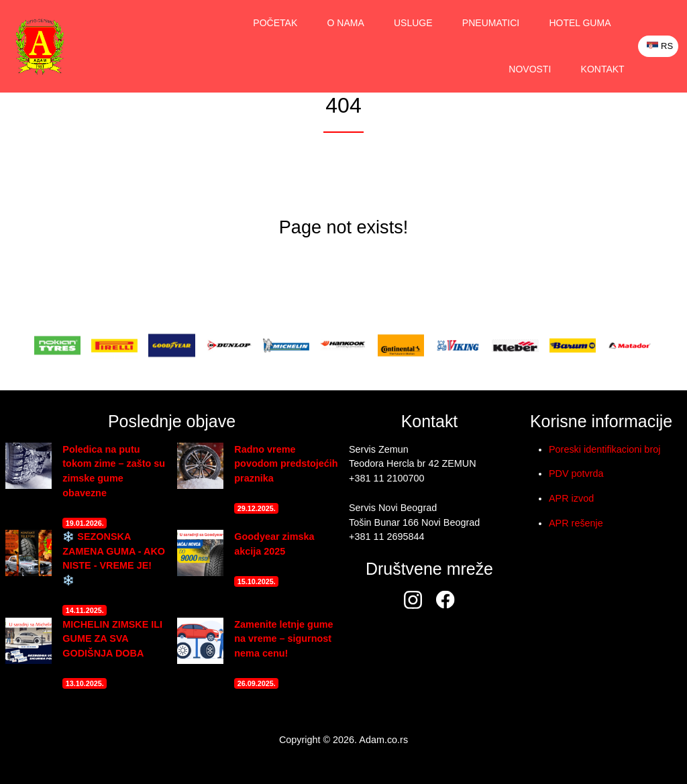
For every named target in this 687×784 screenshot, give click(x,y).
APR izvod (571, 498)
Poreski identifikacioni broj (604, 449)
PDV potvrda (576, 473)
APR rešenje (576, 523)
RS (660, 46)
